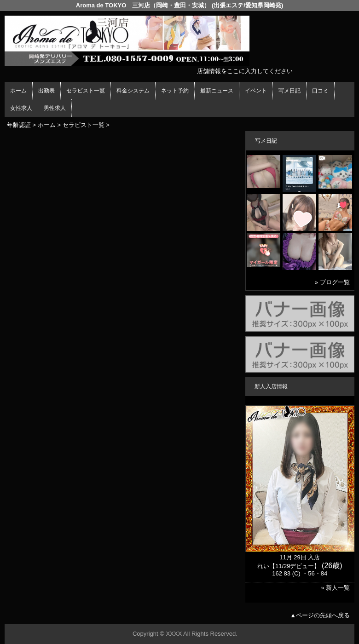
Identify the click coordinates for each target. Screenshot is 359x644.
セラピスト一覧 (86, 91)
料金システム (133, 91)
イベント (256, 91)
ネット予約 (175, 91)
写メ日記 (290, 91)
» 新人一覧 (335, 588)
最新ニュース (217, 91)
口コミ (320, 91)
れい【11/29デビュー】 (289, 566)
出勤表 (46, 91)
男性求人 (55, 108)
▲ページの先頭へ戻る (320, 615)
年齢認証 (19, 125)
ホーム (18, 91)
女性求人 (21, 108)
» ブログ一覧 (332, 282)
